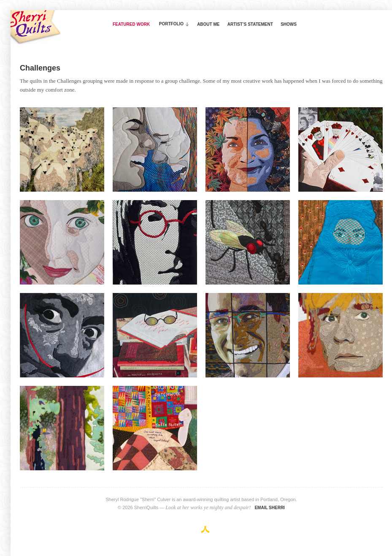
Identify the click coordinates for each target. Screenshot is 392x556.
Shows (289, 24)
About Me (208, 24)
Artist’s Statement (250, 24)
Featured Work (131, 24)
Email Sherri (270, 508)
